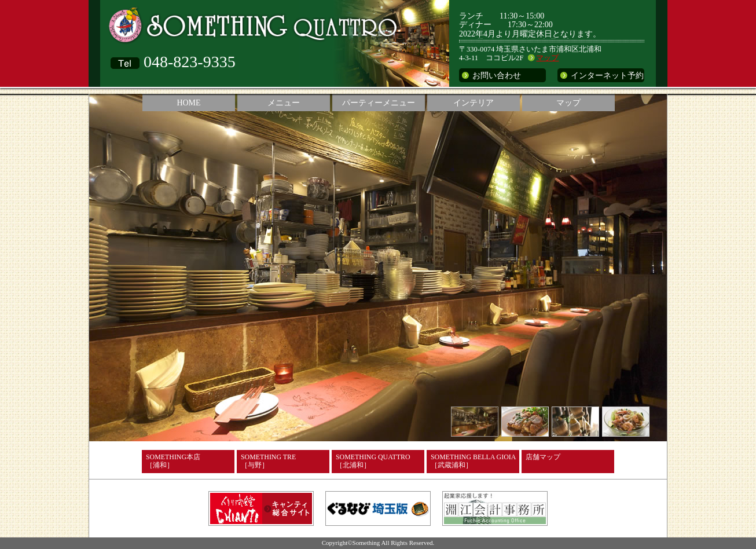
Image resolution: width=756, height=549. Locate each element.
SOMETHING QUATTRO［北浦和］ (373, 461)
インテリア (474, 103)
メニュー (284, 103)
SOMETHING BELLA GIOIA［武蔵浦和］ (473, 461)
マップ (547, 58)
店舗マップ (543, 457)
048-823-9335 (190, 62)
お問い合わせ (497, 76)
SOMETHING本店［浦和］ (173, 461)
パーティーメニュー (379, 103)
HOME (188, 103)
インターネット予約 (607, 76)
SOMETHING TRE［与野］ (268, 461)
